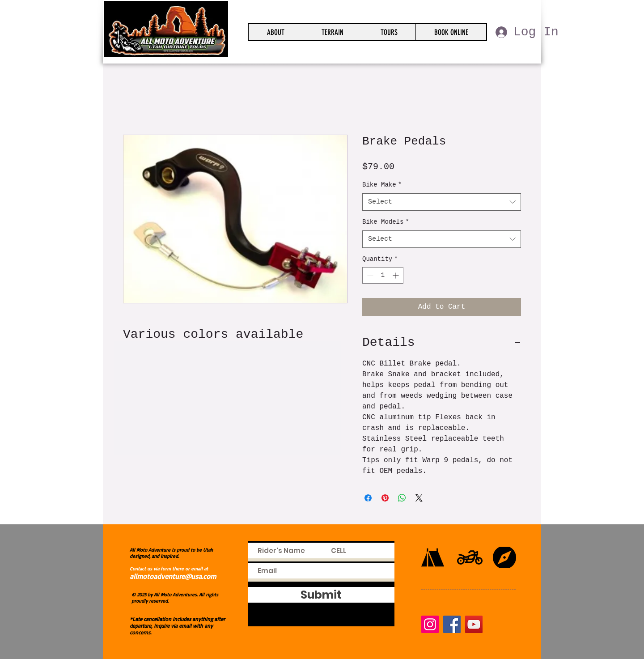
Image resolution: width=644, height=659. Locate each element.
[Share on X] (419, 498)
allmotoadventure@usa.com (173, 576)
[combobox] (442, 202)
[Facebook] (452, 624)
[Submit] (321, 595)
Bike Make (382, 185)
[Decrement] (369, 275)
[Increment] (396, 275)
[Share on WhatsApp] (402, 498)
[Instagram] (430, 624)
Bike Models (386, 222)
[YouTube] (474, 624)
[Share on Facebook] (368, 498)
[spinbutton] (383, 275)
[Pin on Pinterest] (385, 498)
